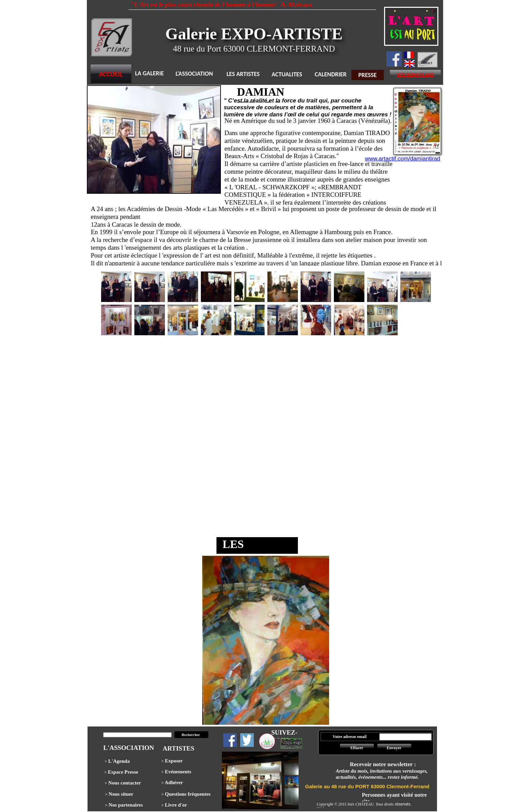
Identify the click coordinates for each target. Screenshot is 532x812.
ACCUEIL (111, 74)
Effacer (357, 748)
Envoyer (394, 748)
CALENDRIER (331, 74)
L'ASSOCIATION (194, 74)
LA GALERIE (149, 73)
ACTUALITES (287, 74)
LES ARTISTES (243, 74)
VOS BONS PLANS (415, 75)
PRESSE (367, 75)
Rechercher (191, 735)
